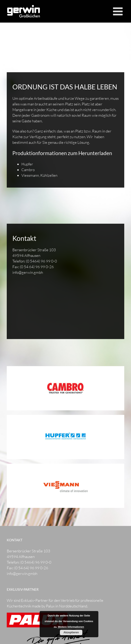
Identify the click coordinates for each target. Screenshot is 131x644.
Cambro (28, 170)
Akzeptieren (71, 632)
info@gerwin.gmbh (28, 272)
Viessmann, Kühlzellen (39, 175)
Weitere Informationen (71, 627)
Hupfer (27, 164)
